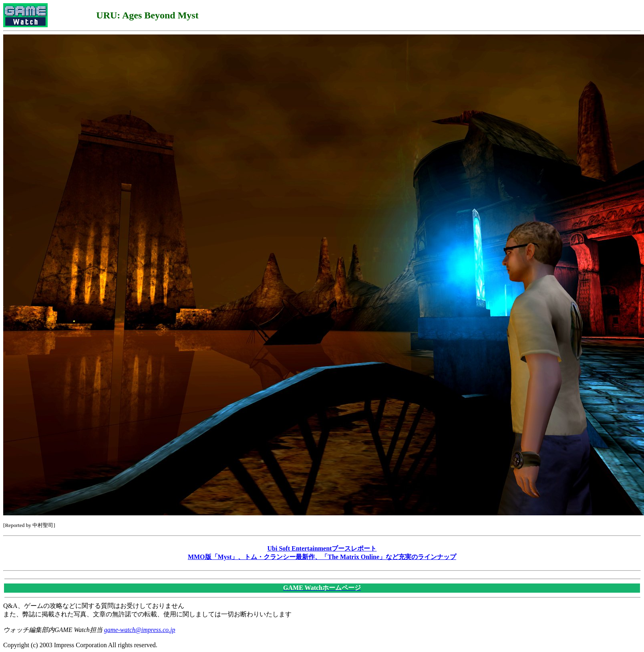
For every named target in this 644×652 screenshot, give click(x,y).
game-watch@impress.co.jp (140, 630)
